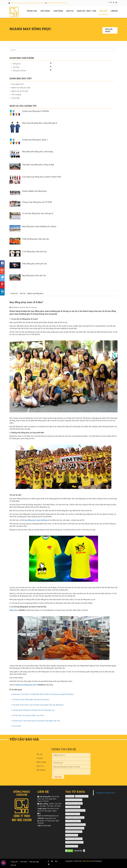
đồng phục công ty (72, 835)
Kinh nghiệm (16, 84)
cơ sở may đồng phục (73, 814)
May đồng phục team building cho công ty (39, 226)
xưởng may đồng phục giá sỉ (26, 685)
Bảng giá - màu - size (87, 11)
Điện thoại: (41, 762)
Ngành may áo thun (18, 91)
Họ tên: (40, 754)
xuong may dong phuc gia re (74, 842)
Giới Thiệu (46, 11)
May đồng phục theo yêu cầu (34, 275)
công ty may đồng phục (73, 821)
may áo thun (70, 796)
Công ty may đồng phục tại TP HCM (37, 202)
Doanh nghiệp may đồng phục (35, 191)
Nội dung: (41, 770)
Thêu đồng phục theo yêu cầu (34, 264)
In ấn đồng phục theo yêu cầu (34, 252)
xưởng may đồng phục (73, 807)
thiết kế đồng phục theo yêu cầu (75, 825)
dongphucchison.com (105, 793)
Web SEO (86, 861)
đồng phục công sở (82, 796)
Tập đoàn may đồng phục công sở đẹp (38, 165)
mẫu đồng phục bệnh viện (74, 832)
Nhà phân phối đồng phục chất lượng (38, 152)
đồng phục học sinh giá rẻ (74, 800)
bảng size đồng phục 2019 (74, 839)
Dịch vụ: (40, 766)
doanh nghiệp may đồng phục (75, 818)
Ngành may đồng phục (19, 88)
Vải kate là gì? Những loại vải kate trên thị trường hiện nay (33, 710)
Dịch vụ (71, 11)
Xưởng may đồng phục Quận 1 (35, 140)
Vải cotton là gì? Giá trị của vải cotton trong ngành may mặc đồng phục (38, 705)
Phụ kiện (16, 67)
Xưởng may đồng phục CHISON (36, 111)
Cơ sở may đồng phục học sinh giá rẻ (38, 213)
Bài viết (104, 11)
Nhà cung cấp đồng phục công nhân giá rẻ (40, 123)
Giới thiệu (24, 862)
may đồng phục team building (36, 520)
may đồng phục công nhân (74, 803)
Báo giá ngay (109, 30)
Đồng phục (17, 64)
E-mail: (40, 758)
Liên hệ (115, 11)
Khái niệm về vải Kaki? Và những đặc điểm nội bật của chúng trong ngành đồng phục (43, 694)
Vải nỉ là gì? (16, 726)
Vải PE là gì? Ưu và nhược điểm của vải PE (28, 715)
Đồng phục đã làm (20, 71)
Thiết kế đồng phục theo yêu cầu (36, 239)
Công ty (14, 98)
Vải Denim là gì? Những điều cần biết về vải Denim (30, 700)
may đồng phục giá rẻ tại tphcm (75, 810)
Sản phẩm (59, 11)
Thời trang (15, 95)
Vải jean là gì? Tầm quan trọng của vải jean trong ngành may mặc (36, 721)
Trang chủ (33, 11)
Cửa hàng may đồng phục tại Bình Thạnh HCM (42, 177)
